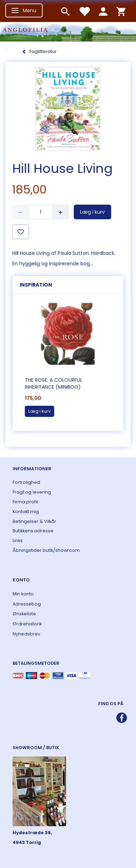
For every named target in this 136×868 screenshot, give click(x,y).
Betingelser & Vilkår (34, 521)
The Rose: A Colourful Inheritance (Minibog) (53, 383)
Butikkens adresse (33, 531)
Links (18, 540)
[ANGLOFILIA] (68, 31)
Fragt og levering (32, 492)
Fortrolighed (26, 482)
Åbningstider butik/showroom (46, 550)
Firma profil (25, 502)
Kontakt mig (26, 512)
